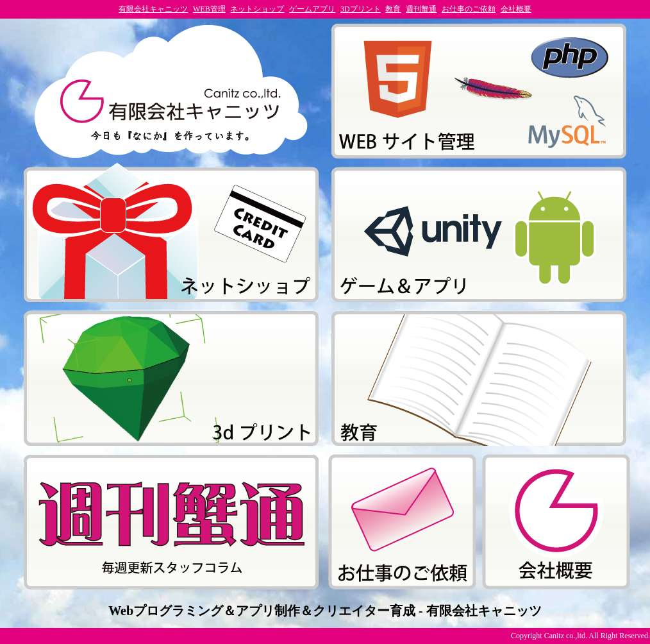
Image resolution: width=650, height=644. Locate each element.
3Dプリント (361, 9)
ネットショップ (257, 9)
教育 (393, 9)
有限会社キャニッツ (153, 9)
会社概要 (516, 9)
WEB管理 (209, 9)
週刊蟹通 (421, 9)
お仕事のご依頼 (469, 9)
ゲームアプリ (312, 9)
